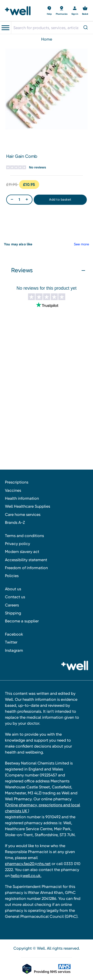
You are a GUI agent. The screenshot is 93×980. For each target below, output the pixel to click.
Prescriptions (17, 482)
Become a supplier (22, 621)
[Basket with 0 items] (49, 11)
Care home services (23, 515)
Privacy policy (17, 544)
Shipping (13, 613)
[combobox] (52, 28)
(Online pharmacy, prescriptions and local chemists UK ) (43, 808)
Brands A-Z (15, 522)
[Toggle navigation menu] (5, 28)
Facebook (14, 634)
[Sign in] (75, 11)
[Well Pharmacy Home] (19, 11)
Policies (12, 576)
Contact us (15, 597)
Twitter (11, 642)
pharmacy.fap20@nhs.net (28, 864)
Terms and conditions (24, 536)
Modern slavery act (22, 552)
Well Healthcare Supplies (28, 506)
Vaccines (13, 490)
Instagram (14, 650)
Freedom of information (26, 568)
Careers (12, 605)
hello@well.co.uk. (26, 876)
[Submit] (85, 28)
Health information (22, 498)
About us (13, 589)
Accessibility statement (26, 560)
